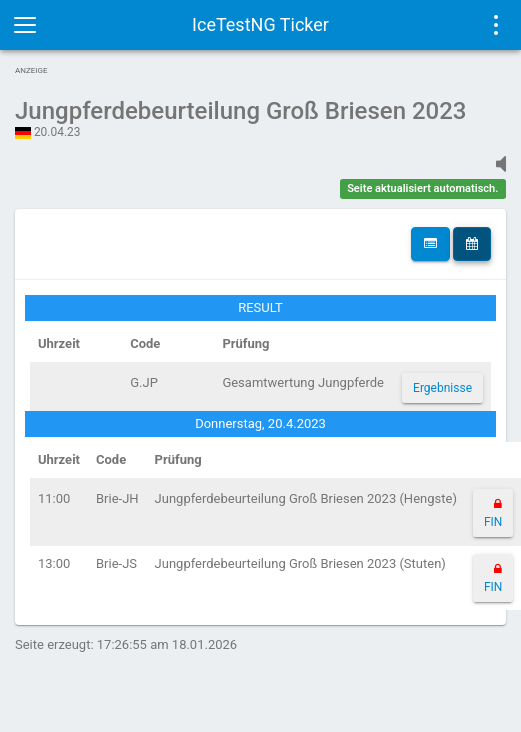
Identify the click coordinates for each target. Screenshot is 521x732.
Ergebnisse (442, 388)
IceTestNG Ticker (260, 24)
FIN (493, 522)
